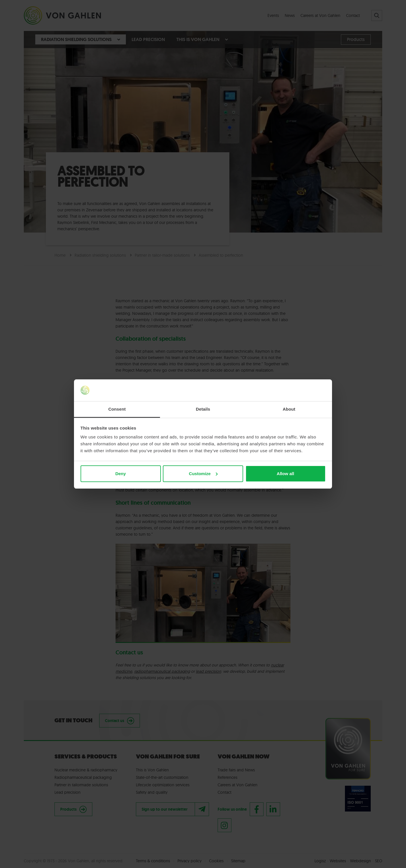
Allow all (285, 474)
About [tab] (289, 409)
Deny (121, 474)
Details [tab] (203, 409)
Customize (203, 474)
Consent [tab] (117, 409)
